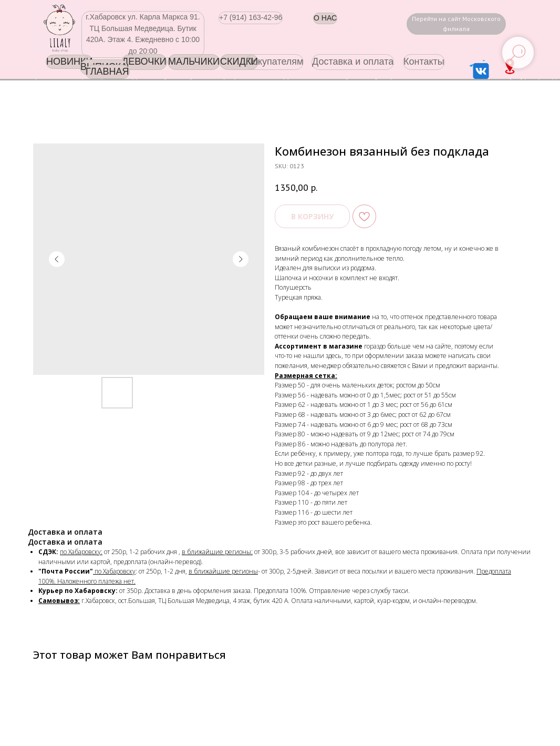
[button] (251, 18)
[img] (59, 28)
